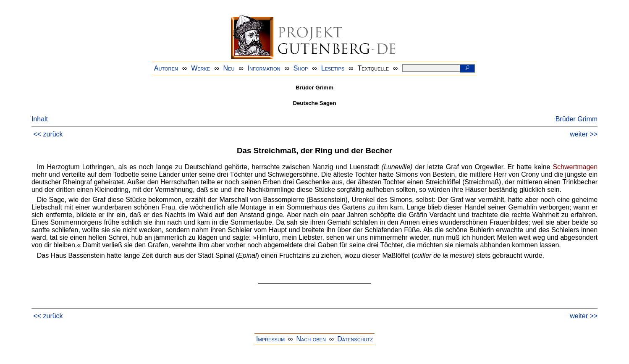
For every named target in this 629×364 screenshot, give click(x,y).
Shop (301, 68)
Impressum (270, 339)
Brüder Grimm (577, 119)
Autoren (166, 68)
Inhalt (40, 119)
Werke (200, 68)
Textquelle (373, 68)
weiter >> (584, 134)
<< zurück (48, 134)
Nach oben (311, 339)
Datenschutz (355, 339)
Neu (229, 68)
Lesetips (333, 68)
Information (264, 68)
